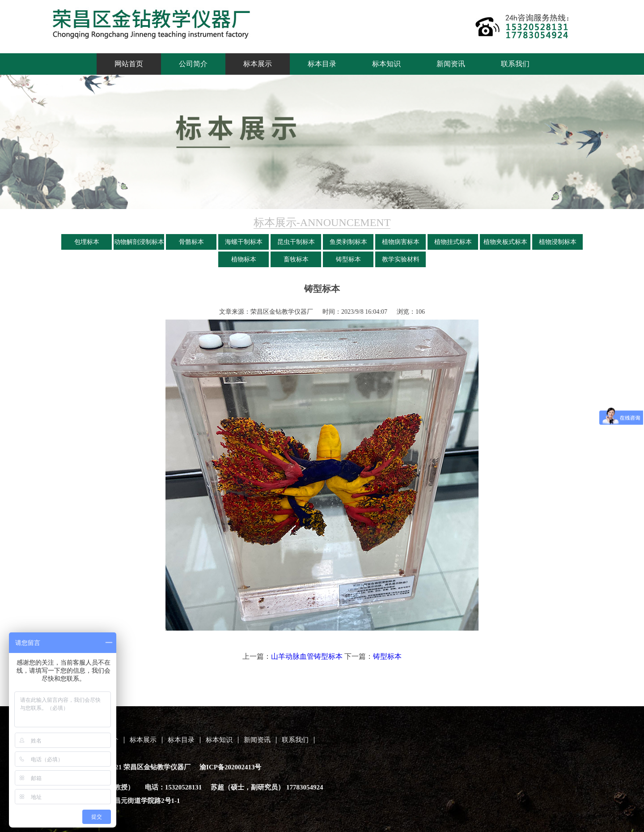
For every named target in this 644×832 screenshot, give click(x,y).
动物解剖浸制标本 (139, 242)
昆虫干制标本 (296, 242)
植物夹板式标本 (505, 242)
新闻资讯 (451, 64)
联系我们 (515, 64)
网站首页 (129, 64)
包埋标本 (87, 242)
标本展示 (258, 64)
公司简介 (193, 64)
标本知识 (386, 64)
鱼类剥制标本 (348, 242)
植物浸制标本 (558, 242)
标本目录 (322, 64)
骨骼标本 (191, 242)
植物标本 (244, 259)
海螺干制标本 (244, 242)
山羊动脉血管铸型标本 (307, 656)
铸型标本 (348, 259)
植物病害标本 (401, 242)
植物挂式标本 (453, 242)
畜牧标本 (296, 259)
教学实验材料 (401, 259)
